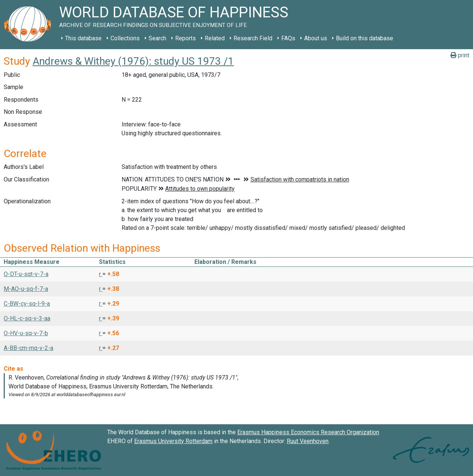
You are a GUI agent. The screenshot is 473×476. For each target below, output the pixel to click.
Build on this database (365, 38)
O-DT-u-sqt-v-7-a (26, 274)
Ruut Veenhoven (308, 441)
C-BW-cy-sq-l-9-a (27, 304)
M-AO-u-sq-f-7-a (26, 289)
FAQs (288, 38)
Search (157, 38)
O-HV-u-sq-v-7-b (26, 333)
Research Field (253, 38)
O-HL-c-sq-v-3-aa (27, 318)
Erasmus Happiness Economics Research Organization (308, 432)
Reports (186, 38)
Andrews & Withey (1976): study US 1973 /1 (133, 61)
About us (316, 38)
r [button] (101, 274)
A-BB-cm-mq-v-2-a (28, 348)
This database (83, 38)
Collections (125, 38)
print (460, 55)
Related (215, 38)
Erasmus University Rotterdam (173, 441)
